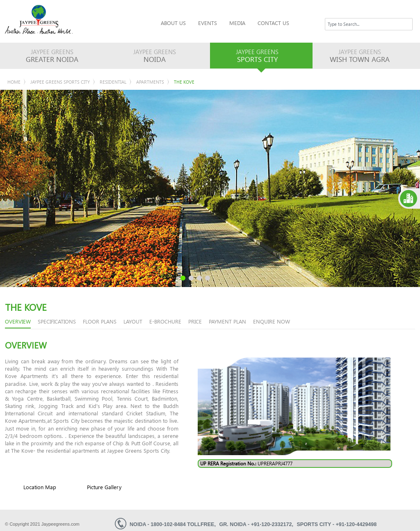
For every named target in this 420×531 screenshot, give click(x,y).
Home (14, 82)
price (195, 321)
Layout (133, 321)
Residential (113, 82)
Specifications (57, 321)
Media (237, 23)
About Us (173, 23)
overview (18, 321)
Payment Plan (227, 321)
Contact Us (273, 23)
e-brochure (165, 321)
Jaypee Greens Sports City (60, 82)
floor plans (100, 321)
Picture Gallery (104, 487)
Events (208, 23)
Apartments (150, 82)
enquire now (272, 321)
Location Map (40, 487)
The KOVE (184, 82)
